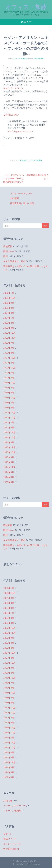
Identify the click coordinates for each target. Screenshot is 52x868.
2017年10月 (9, 417)
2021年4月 (9, 363)
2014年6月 (9, 477)
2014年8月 (9, 472)
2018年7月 (9, 403)
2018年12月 (9, 398)
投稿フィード (10, 839)
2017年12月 (9, 412)
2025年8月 (9, 308)
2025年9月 (9, 303)
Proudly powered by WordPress (26, 861)
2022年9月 (9, 343)
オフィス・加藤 (26, 7)
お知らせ (23, 160)
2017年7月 (9, 422)
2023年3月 (9, 328)
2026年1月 (9, 293)
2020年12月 (9, 368)
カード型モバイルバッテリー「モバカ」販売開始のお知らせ (14, 178)
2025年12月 (9, 298)
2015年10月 (9, 452)
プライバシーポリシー (21, 193)
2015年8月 (9, 457)
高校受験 (8, 246)
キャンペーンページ (13, 88)
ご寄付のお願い (11, 115)
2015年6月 (9, 462)
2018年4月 (9, 407)
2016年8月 (9, 442)
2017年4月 (9, 427)
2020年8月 (9, 373)
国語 (6, 256)
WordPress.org (11, 849)
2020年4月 (9, 378)
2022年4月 (9, 353)
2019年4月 (9, 393)
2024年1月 (9, 318)
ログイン (8, 834)
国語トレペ (9, 251)
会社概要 (14, 198)
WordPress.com (33, 864)
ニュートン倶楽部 (35, 160)
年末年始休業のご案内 (14, 261)
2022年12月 (9, 333)
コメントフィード (12, 844)
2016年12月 (9, 432)
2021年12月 (9, 358)
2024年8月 (9, 313)
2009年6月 (9, 482)
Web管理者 (39, 58)
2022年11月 (9, 338)
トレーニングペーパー (14, 806)
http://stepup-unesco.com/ (20, 131)
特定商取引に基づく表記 (22, 203)
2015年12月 (9, 447)
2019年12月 (9, 383)
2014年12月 (9, 467)
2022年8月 (9, 348)
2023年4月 (9, 323)
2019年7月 (9, 388)
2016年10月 (9, 437)
